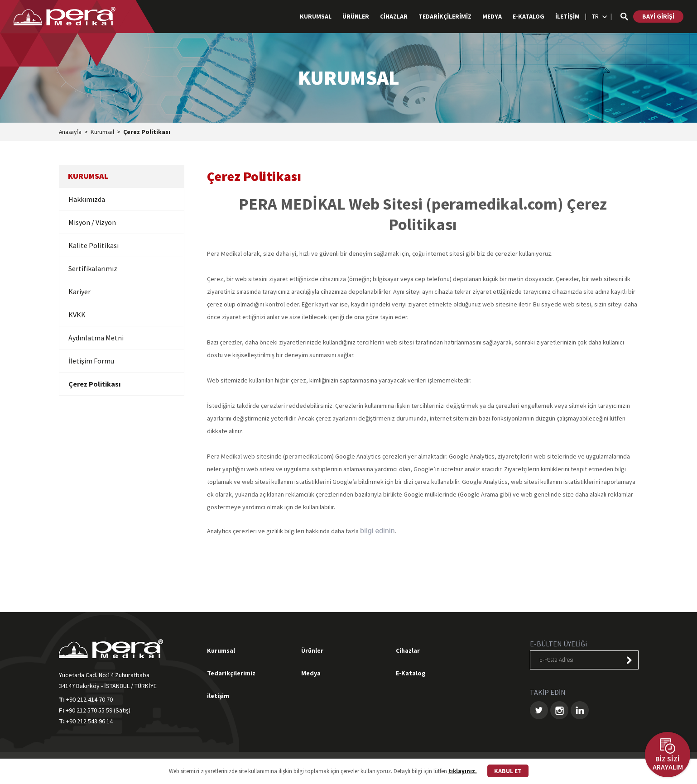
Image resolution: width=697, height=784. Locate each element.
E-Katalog (411, 674)
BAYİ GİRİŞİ (658, 16)
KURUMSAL (316, 16)
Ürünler (312, 651)
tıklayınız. (463, 771)
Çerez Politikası (150, 133)
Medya (311, 674)
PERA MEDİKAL (66, 16)
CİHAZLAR (394, 16)
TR (595, 16)
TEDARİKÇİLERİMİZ (445, 16)
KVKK (77, 315)
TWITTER (539, 711)
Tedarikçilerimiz (231, 674)
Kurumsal (105, 133)
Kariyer (79, 292)
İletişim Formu (91, 361)
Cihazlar (408, 651)
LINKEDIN (580, 711)
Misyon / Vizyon (92, 223)
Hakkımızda (87, 200)
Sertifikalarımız (93, 269)
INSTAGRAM (559, 711)
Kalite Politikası (94, 246)
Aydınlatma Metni (96, 338)
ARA (624, 17)
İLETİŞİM (567, 16)
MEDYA (492, 16)
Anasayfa (71, 133)
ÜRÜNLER (356, 16)
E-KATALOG (529, 16)
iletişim (218, 696)
